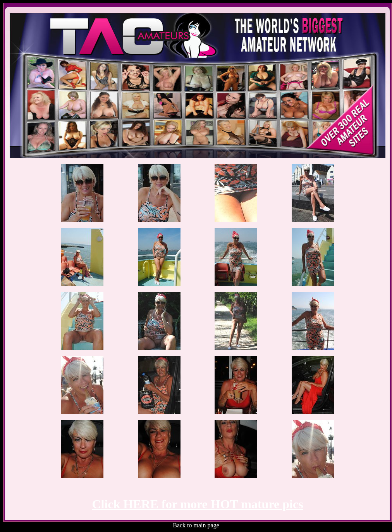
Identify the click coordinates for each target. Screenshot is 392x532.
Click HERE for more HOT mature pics (197, 504)
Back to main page (196, 525)
